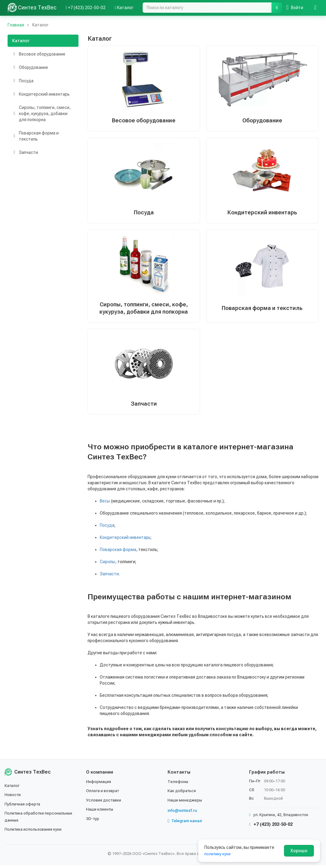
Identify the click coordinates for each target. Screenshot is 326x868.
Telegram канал (186, 824)
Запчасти (109, 576)
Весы (105, 503)
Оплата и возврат (104, 793)
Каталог (21, 41)
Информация (99, 784)
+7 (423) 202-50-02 (271, 827)
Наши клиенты (101, 812)
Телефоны (178, 784)
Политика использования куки (35, 832)
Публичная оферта (23, 807)
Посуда (107, 528)
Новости (13, 797)
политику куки (218, 854)
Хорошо (299, 851)
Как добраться (182, 793)
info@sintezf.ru (183, 813)
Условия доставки (105, 803)
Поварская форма (118, 552)
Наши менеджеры (185, 803)
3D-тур (93, 821)
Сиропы (108, 564)
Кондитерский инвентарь (125, 540)
